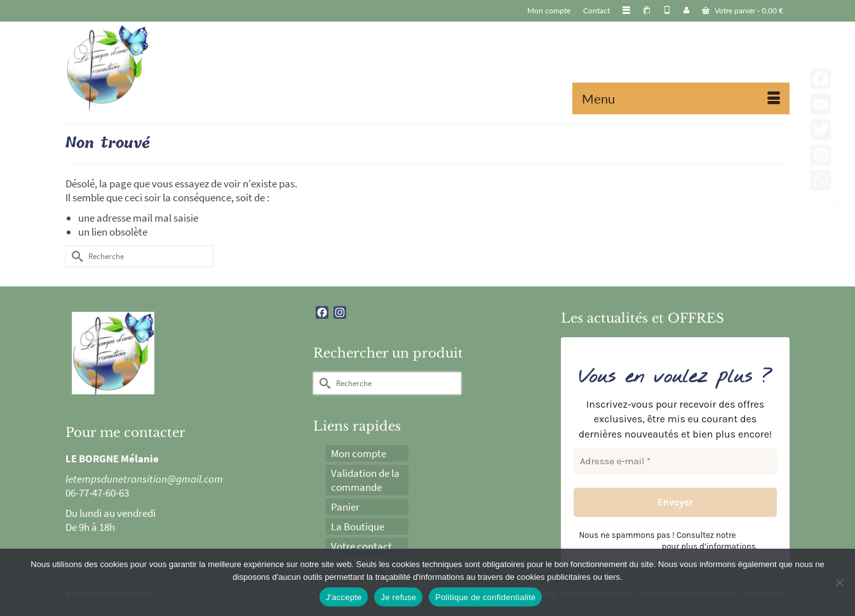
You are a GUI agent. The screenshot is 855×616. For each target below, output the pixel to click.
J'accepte (344, 597)
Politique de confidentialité (485, 597)
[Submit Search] (75, 256)
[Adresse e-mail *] (675, 461)
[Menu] (681, 98)
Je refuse (398, 597)
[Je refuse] (839, 582)
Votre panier (743, 10)
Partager (830, 206)
